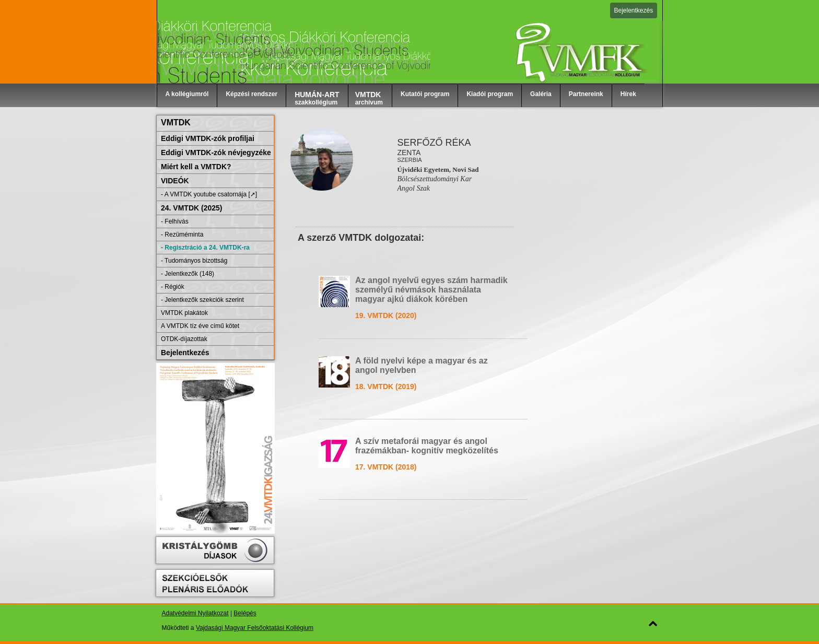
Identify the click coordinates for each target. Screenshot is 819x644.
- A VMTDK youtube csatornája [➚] (209, 194)
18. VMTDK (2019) (386, 387)
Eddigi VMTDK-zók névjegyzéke (216, 153)
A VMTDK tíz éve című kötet (200, 326)
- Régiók (173, 287)
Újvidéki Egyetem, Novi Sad (438, 169)
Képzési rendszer (251, 94)
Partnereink (586, 94)
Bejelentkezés (634, 10)
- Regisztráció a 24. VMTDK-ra (205, 248)
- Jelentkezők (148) (188, 274)
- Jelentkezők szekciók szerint (202, 300)
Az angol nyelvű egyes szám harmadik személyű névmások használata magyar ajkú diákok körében (431, 290)
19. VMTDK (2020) (386, 315)
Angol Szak (413, 188)
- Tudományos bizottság (194, 261)
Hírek (628, 94)
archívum (369, 98)
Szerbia (409, 160)
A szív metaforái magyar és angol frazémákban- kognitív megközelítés (427, 446)
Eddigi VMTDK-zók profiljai (208, 138)
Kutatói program (425, 94)
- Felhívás (175, 221)
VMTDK (176, 122)
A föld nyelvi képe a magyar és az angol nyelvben (422, 365)
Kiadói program (490, 94)
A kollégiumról (187, 94)
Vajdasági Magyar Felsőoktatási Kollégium (255, 628)
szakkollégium (317, 98)
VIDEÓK (175, 181)
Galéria (541, 94)
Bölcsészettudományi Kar (434, 179)
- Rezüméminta (182, 235)
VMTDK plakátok (184, 313)
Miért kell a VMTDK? (196, 167)
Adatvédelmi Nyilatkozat (195, 613)
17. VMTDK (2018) (386, 467)
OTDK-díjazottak (184, 339)
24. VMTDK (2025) (191, 208)
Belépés (245, 613)
